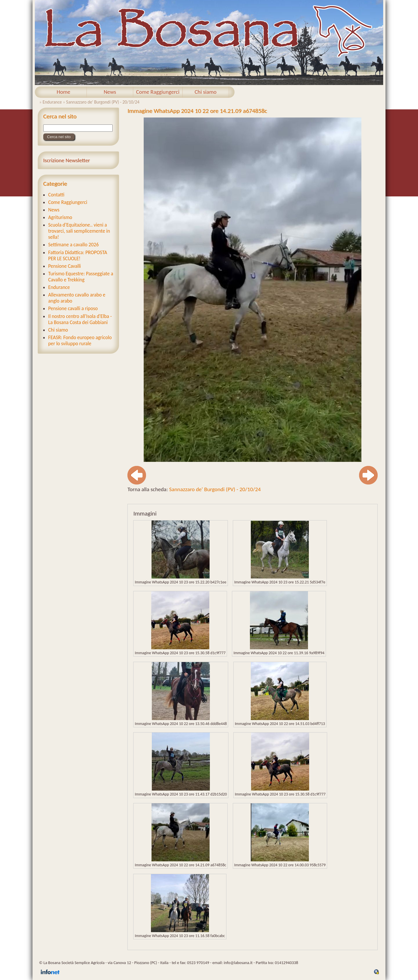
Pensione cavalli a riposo (73, 309)
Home (63, 92)
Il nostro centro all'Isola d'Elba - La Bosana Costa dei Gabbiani (80, 319)
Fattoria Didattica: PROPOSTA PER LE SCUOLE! (78, 256)
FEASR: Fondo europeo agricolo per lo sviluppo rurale (80, 341)
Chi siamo (206, 92)
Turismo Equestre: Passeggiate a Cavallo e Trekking (81, 277)
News (110, 92)
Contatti (56, 195)
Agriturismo (60, 217)
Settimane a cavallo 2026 (73, 245)
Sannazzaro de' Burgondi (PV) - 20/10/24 (103, 102)
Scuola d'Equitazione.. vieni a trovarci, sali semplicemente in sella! (79, 231)
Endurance (52, 102)
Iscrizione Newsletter (67, 160)
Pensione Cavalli (65, 266)
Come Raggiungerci (158, 92)
